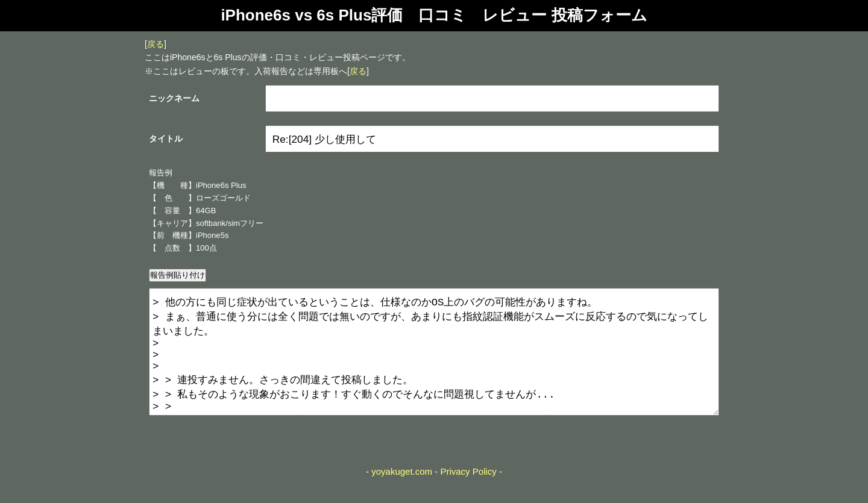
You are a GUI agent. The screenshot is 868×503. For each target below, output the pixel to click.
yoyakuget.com (402, 495)
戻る (156, 44)
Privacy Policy (468, 495)
